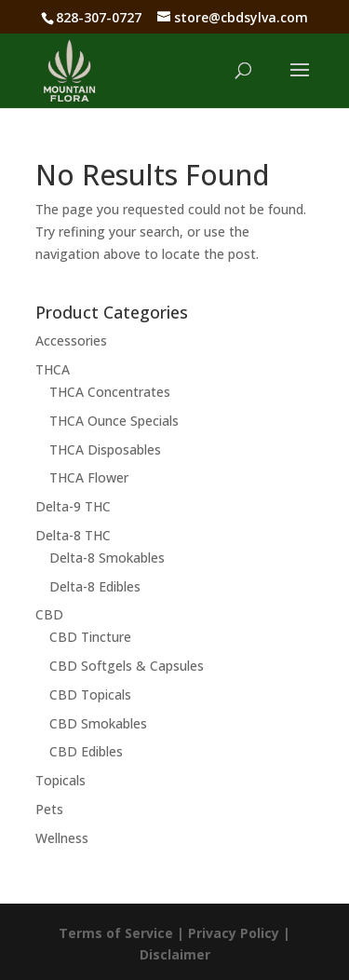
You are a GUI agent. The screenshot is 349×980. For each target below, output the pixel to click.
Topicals (60, 780)
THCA (53, 369)
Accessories (71, 340)
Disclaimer (175, 954)
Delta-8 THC (73, 535)
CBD (49, 614)
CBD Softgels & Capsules (127, 666)
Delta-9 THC (73, 506)
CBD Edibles (86, 751)
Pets (49, 809)
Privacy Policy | (239, 933)
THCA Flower (89, 477)
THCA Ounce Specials (114, 421)
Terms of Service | (123, 933)
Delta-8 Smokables (107, 558)
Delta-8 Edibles (95, 586)
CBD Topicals (90, 694)
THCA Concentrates (110, 392)
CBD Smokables (98, 723)
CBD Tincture (90, 637)
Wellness (62, 838)
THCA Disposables (105, 449)
